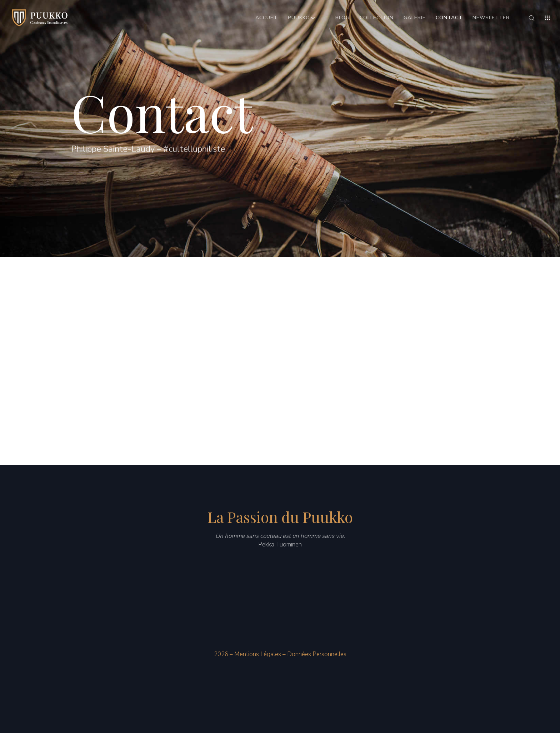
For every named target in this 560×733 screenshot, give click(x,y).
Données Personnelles (317, 654)
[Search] (527, 18)
